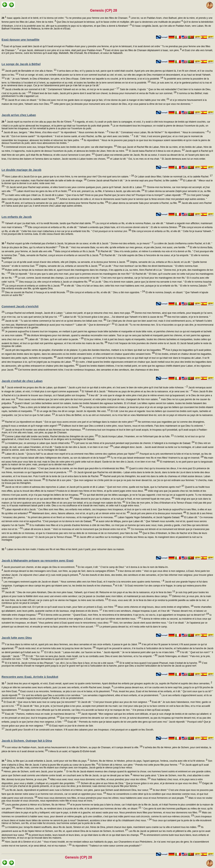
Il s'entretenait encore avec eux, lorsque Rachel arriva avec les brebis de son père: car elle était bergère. (60, 147)
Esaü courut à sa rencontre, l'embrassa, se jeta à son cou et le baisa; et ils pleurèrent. (66, 691)
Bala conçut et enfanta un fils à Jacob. (76, 251)
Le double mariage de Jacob (21, 170)
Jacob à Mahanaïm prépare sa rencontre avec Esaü (37, 560)
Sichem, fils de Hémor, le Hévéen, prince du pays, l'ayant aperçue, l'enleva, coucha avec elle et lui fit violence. (148, 761)
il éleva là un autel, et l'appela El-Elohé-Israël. (72, 751)
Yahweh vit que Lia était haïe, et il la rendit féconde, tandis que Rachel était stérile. (50, 223)
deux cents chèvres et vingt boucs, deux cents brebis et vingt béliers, (155, 607)
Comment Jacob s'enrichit (20, 306)
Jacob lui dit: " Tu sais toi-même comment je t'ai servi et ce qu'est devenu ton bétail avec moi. (55, 321)
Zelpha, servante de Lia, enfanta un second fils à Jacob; (70, 266)
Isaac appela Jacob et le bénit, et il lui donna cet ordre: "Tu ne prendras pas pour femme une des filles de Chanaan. (66, 18)
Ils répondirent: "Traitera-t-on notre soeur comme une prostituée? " (107, 846)
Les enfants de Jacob (17, 217)
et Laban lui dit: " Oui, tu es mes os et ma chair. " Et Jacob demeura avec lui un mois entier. (158, 159)
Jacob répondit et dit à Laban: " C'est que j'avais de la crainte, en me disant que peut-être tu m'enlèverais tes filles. (66, 468)
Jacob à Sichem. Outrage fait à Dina (27, 741)
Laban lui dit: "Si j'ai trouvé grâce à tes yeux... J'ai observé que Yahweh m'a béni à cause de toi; (115, 317)
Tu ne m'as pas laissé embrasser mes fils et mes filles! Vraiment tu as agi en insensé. (157, 458)
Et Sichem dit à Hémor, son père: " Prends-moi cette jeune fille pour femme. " (140, 765)
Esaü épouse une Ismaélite (21, 40)
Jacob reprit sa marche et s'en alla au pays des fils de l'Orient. (38, 122)
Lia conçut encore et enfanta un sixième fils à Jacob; (34, 286)
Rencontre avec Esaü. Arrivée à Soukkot (30, 677)
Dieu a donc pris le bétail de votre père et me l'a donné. (51, 407)
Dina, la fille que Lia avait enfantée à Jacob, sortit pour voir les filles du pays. (45, 761)
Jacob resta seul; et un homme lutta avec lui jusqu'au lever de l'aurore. (57, 648)
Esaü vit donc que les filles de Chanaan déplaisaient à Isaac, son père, (143, 50)
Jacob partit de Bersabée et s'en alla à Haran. (30, 71)
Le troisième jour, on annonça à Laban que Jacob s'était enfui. (39, 443)
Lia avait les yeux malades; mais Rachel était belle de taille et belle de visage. (44, 181)
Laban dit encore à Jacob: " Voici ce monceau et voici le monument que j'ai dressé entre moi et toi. (77, 529)
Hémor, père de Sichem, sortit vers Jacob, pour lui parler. (34, 772)
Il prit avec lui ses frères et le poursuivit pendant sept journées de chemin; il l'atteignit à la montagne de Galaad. (134, 443)
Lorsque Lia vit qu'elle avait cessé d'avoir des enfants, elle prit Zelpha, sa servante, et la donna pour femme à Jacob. (66, 262)
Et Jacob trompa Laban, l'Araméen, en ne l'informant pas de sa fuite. (136, 436)
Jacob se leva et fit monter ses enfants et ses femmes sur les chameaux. (45, 430)
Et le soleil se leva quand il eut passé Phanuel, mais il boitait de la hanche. (160, 663)
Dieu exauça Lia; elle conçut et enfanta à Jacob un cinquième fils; (55, 282)
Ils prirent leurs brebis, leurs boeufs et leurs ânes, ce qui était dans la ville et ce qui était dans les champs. (85, 835)
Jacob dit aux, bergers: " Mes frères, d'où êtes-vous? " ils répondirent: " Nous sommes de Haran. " (56, 132)
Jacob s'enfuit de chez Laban (22, 381)
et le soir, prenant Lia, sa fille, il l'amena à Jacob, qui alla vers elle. (108, 191)
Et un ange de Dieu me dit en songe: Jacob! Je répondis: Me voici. (73, 411)
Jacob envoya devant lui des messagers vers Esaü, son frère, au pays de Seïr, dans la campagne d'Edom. (60, 571)
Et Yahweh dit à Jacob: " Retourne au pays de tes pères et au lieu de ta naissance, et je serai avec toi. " (137, 391)
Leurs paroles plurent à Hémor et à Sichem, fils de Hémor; (37, 805)
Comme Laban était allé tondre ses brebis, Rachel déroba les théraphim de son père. (51, 436)
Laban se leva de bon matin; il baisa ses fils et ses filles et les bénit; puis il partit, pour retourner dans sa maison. (63, 549)
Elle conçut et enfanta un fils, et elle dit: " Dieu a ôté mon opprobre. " (107, 292)
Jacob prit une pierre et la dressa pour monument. (158, 513)
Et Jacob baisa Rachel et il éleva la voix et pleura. (157, 151)
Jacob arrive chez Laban (19, 115)
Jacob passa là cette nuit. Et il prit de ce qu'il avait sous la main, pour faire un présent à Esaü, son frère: (61, 607)
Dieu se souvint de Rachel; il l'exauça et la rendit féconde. (37, 292)
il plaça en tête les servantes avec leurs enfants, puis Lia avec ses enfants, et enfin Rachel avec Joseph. (57, 687)
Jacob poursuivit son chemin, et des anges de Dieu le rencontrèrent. (40, 567)
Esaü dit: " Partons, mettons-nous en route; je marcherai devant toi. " (42, 714)
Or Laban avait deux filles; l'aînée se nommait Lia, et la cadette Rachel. (173, 177)
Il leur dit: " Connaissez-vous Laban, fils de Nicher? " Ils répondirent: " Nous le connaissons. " (159, 132)
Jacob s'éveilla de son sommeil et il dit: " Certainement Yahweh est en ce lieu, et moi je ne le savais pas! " (62, 89)
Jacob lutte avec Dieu (17, 638)
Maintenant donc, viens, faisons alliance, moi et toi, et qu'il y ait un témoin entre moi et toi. (81, 513)
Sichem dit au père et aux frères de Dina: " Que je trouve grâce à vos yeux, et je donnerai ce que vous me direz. (141, 783)
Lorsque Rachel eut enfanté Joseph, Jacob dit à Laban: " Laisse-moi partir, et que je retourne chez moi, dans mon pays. (69, 313)
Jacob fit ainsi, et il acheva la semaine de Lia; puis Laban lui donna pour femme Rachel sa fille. (56, 203)
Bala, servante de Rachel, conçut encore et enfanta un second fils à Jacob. (60, 255)
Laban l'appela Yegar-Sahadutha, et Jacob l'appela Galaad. (150, 517)
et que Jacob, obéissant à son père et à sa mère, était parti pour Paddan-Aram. (62, 50)
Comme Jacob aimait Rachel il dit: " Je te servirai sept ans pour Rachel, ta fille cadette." (135, 181)
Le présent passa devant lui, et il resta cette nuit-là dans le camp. (133, 627)
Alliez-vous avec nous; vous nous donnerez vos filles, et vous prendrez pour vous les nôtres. (100, 779)
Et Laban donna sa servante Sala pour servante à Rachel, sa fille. (144, 203)
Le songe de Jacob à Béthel (21, 64)
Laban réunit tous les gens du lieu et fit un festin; (43, 191)
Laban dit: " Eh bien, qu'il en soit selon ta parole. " (56, 339)
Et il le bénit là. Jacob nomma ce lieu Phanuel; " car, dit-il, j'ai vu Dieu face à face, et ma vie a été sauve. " (62, 663)
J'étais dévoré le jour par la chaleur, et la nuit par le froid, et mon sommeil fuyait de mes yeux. (123, 499)
